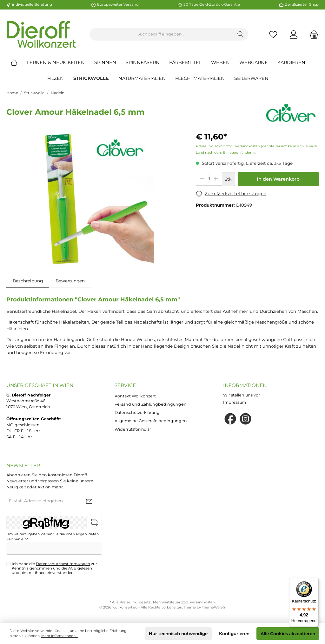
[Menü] (315, 582)
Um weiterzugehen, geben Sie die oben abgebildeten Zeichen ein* (53, 537)
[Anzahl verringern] (202, 179)
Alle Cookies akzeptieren (288, 634)
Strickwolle (34, 93)
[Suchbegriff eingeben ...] (162, 34)
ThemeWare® (214, 607)
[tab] (28, 281)
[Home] (19, 62)
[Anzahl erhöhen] (216, 179)
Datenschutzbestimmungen (63, 564)
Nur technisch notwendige (178, 634)
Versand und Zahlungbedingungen (151, 404)
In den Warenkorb (278, 179)
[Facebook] (230, 419)
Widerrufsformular (133, 429)
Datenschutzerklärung (137, 412)
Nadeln (58, 93)
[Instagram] (245, 419)
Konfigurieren (234, 634)
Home (12, 93)
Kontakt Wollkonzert (135, 396)
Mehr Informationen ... (60, 636)
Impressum (235, 402)
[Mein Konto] (294, 34)
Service (125, 385)
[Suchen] (241, 34)
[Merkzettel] (273, 34)
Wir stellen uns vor (242, 395)
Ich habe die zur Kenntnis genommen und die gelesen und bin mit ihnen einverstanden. (54, 568)
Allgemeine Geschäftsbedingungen (151, 421)
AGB (72, 568)
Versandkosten (202, 602)
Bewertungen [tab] (70, 281)
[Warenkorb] (312, 34)
